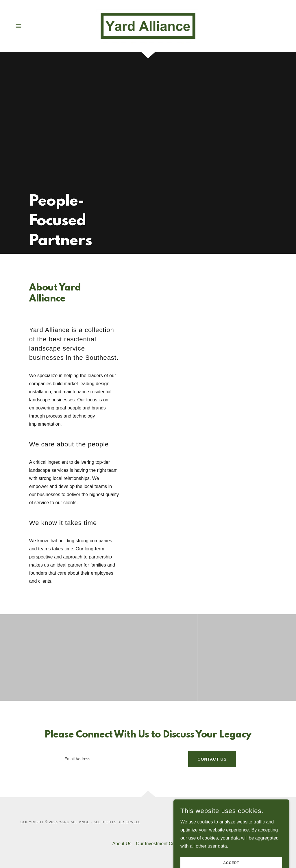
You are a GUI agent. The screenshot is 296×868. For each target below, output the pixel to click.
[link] (148, 26)
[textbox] (121, 759)
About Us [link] (122, 844)
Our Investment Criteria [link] (160, 844)
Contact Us (212, 759)
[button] (18, 26)
